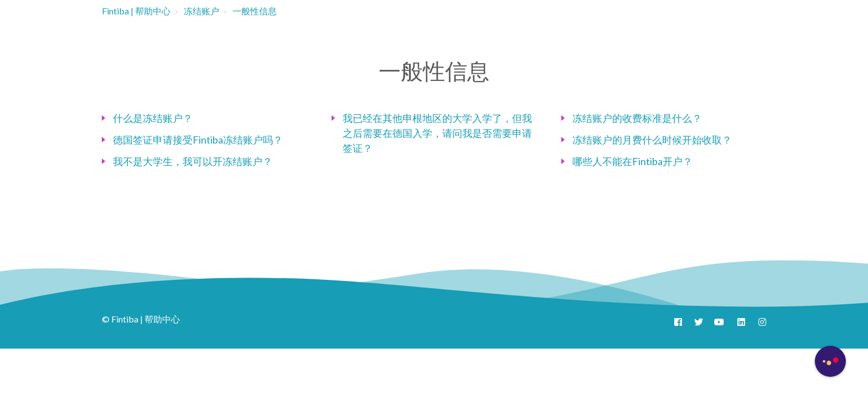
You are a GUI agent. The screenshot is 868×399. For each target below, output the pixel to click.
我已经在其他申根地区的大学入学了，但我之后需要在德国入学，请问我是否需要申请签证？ (437, 133)
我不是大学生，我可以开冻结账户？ (193, 161)
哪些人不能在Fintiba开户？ (632, 161)
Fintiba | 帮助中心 (136, 11)
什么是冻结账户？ (153, 118)
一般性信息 (255, 11)
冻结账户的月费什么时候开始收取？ (652, 140)
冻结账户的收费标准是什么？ (637, 118)
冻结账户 (201, 11)
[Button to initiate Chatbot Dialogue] (830, 361)
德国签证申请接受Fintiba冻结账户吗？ (198, 140)
